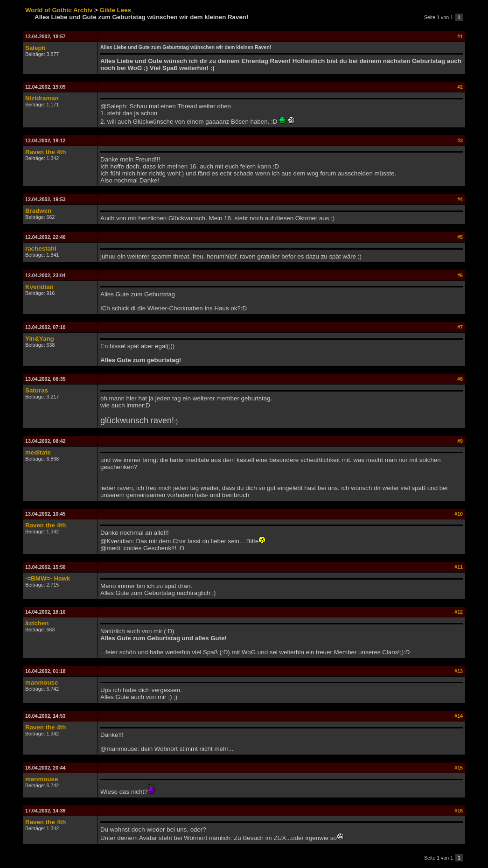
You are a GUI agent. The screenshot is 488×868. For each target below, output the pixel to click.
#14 (459, 716)
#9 (460, 441)
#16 (459, 811)
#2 (460, 87)
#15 (459, 768)
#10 (459, 514)
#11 (459, 567)
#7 (460, 327)
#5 (460, 237)
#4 (460, 199)
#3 (460, 140)
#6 (460, 275)
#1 (460, 36)
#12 (459, 612)
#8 (460, 379)
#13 (459, 671)
